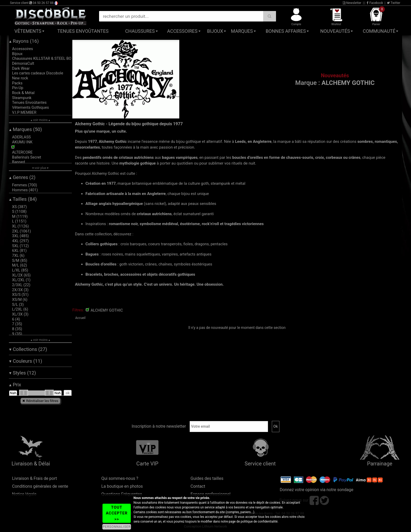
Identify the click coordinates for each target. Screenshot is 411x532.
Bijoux (215, 31)
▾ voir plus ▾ (40, 168)
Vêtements (28, 31)
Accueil (80, 318)
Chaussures (140, 31)
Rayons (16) (24, 41)
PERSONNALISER (117, 527)
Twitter (394, 3)
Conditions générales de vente (40, 486)
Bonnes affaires (286, 31)
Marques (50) (26, 129)
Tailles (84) (23, 199)
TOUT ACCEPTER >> (117, 513)
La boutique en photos (122, 486)
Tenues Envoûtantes (83, 31)
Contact (198, 486)
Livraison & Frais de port (34, 478)
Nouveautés (335, 31)
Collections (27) (28, 349)
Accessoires (182, 31)
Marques (242, 31)
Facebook (375, 3)
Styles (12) (23, 373)
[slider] (24, 393)
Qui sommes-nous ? (120, 478)
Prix (15, 385)
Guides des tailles (207, 478)
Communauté (379, 31)
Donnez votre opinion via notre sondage (317, 490)
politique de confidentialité (259, 522)
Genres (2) (22, 177)
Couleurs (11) (26, 361)
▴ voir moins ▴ (40, 120)
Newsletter (352, 3)
